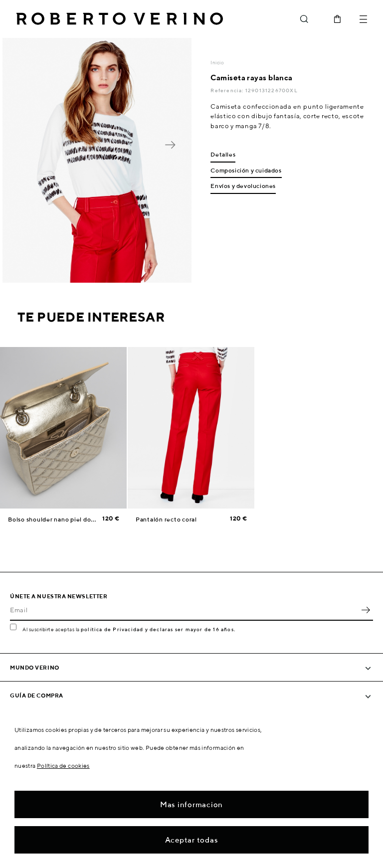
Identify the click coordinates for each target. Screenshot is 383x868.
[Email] (184, 610)
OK (366, 610)
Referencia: (228, 90)
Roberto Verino (120, 19)
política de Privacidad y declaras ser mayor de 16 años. (158, 629)
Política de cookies (63, 766)
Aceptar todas (192, 840)
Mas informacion (191, 804)
